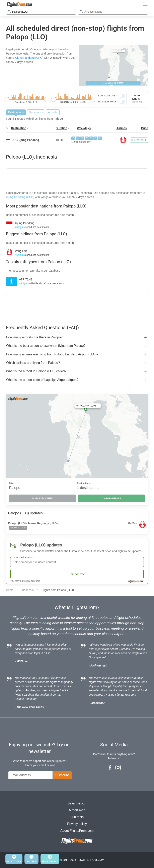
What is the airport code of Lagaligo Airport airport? (42, 380)
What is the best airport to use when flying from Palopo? (46, 346)
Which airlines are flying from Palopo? (33, 363)
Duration (62, 128)
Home (10, 590)
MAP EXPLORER (43, 498)
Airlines (121, 128)
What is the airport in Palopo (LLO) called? (36, 371)
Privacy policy (77, 824)
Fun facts (77, 817)
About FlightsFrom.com (77, 831)
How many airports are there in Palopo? (34, 337)
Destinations (16, 112)
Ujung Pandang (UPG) (29, 58)
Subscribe (62, 775)
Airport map (77, 810)
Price (145, 128)
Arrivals (53, 112)
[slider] (7, 100)
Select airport (77, 803)
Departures (36, 112)
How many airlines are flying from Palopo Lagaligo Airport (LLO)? (52, 354)
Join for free (77, 574)
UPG (25, 140)
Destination (19, 128)
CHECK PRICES (111, 498)
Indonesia (28, 590)
